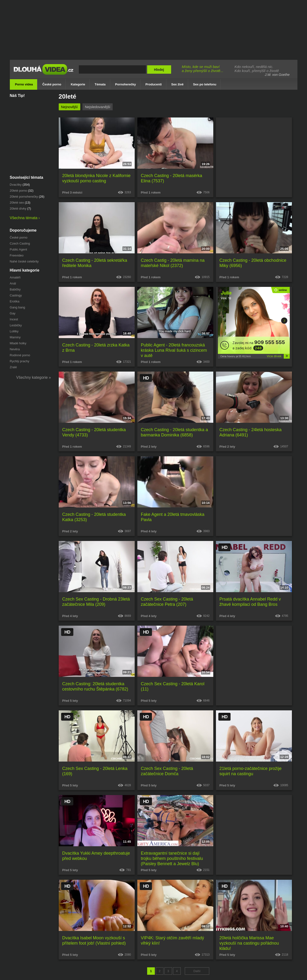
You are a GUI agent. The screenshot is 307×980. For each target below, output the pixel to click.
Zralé (13, 367)
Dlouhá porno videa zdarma (45, 72)
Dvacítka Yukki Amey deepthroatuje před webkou (96, 856)
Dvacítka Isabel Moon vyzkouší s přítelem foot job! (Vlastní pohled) (94, 941)
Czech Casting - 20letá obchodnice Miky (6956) (253, 263)
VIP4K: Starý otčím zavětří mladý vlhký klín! (173, 941)
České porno (19, 237)
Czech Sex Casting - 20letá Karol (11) (173, 686)
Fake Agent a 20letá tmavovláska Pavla (173, 517)
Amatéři (15, 277)
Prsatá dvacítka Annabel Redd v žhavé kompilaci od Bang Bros (250, 602)
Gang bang (17, 307)
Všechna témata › (25, 218)
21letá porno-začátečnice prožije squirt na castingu (251, 771)
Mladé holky (18, 343)
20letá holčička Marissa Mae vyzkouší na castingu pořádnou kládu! (249, 943)
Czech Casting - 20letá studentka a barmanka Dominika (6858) (174, 432)
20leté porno (18, 191)
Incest (14, 319)
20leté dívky (18, 209)
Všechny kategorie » (34, 377)
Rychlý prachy (20, 361)
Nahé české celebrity (24, 261)
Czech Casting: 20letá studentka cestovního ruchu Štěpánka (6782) (95, 686)
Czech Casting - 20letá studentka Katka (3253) (94, 517)
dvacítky (16, 185)
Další (197, 971)
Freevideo (17, 255)
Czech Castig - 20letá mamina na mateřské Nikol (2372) (173, 263)
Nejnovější (70, 107)
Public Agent (18, 249)
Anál (13, 283)
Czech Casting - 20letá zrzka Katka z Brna (96, 348)
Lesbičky (16, 325)
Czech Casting (20, 243)
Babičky (15, 289)
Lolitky (14, 331)
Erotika (15, 301)
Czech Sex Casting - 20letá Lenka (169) (95, 771)
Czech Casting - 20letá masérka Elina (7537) (172, 178)
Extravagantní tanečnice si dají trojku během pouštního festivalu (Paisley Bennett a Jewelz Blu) (172, 858)
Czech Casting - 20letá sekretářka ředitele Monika (95, 263)
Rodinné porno (20, 355)
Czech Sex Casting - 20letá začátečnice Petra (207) (167, 602)
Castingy (16, 295)
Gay (13, 313)
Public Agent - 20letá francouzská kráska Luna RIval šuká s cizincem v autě (174, 350)
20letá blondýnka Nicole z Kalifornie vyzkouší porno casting (96, 178)
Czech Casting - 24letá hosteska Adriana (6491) (251, 432)
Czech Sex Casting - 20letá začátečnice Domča (167, 771)
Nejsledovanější (98, 107)
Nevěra (15, 349)
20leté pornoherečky (24, 197)
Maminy (15, 337)
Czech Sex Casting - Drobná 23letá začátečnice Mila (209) (96, 602)
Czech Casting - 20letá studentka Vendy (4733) (94, 432)
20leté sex (17, 203)
